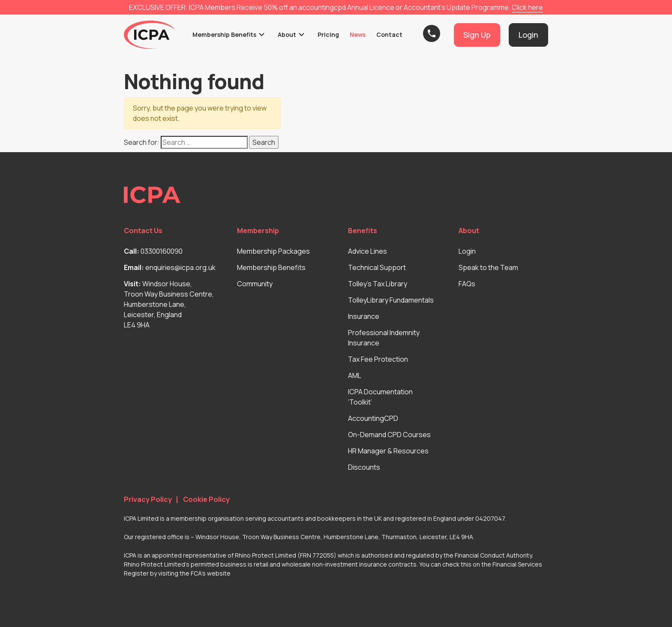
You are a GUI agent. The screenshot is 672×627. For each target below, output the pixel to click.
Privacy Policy (148, 499)
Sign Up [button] (477, 35)
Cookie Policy (206, 499)
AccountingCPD (373, 418)
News (358, 34)
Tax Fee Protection (378, 359)
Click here (527, 7)
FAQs (467, 284)
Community (255, 284)
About (287, 34)
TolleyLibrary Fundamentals (391, 300)
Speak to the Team (488, 267)
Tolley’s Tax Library (378, 284)
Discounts (364, 467)
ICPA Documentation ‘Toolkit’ (380, 397)
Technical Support (377, 267)
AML (355, 375)
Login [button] (528, 35)
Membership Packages (273, 251)
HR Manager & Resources (388, 451)
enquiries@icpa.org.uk (180, 267)
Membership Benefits (224, 34)
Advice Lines (367, 251)
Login (467, 251)
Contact (389, 34)
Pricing (328, 34)
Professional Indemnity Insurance (384, 338)
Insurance (364, 316)
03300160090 (162, 251)
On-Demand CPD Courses (389, 435)
